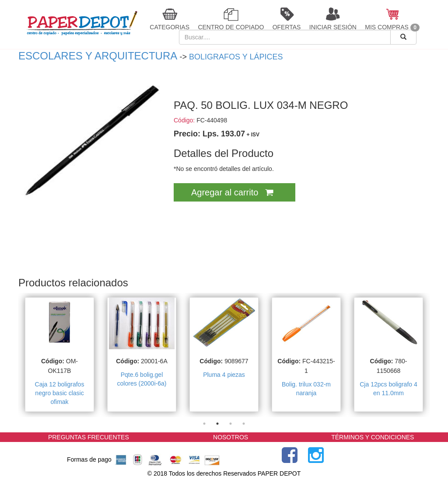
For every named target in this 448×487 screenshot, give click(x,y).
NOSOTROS (231, 437)
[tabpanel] (59, 355)
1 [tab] (204, 424)
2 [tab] (217, 424)
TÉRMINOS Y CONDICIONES (373, 437)
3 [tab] (231, 424)
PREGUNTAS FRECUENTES (89, 437)
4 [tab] (244, 424)
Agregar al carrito (234, 192)
